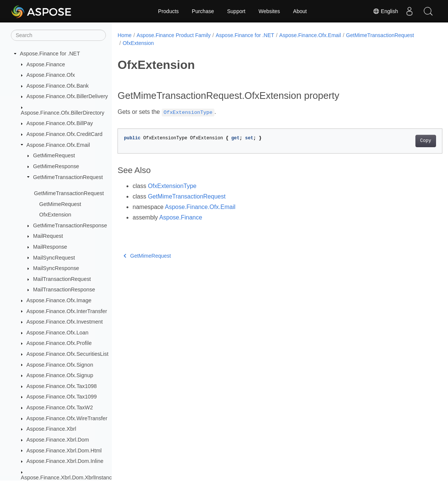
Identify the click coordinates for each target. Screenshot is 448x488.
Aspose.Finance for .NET (50, 54)
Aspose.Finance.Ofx (51, 75)
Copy (403, 141)
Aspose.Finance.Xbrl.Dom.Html (64, 451)
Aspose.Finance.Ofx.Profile (59, 343)
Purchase (203, 11)
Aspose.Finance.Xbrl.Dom (58, 440)
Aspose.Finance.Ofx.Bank (58, 86)
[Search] (58, 35)
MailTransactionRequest (62, 279)
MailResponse (50, 247)
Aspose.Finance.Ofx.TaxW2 (60, 407)
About (300, 11)
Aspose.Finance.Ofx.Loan (58, 333)
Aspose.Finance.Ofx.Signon (60, 365)
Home (124, 35)
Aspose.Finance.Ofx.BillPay (60, 123)
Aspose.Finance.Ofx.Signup (60, 375)
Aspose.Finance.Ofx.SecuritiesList (68, 354)
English (385, 11)
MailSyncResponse (56, 268)
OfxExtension (55, 215)
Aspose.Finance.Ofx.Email (58, 145)
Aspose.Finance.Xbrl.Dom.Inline (65, 461)
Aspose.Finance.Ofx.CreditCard (65, 134)
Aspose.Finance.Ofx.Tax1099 (62, 397)
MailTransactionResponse (64, 290)
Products (168, 11)
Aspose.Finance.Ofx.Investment (65, 322)
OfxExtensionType (172, 186)
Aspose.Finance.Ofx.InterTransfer (67, 311)
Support (236, 11)
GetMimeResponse (56, 166)
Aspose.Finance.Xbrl (51, 429)
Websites (269, 11)
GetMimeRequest (54, 155)
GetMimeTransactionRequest (68, 177)
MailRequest (48, 236)
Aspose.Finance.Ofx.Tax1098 (62, 386)
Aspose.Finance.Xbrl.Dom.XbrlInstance (68, 478)
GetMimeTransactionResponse (70, 225)
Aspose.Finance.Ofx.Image (59, 300)
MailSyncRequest (54, 258)
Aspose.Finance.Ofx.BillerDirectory (63, 113)
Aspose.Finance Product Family (174, 35)
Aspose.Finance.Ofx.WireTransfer (67, 418)
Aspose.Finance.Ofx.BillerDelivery (67, 96)
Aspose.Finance (46, 64)
